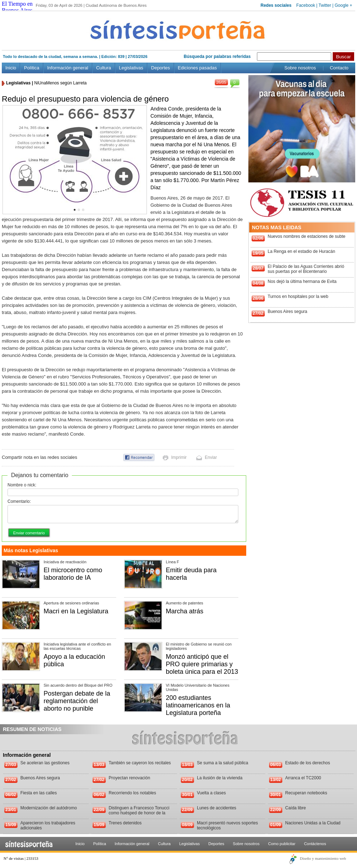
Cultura (104, 68)
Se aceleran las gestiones (45, 763)
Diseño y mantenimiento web (323, 858)
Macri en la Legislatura (76, 611)
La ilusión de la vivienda (220, 778)
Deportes (161, 68)
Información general (68, 68)
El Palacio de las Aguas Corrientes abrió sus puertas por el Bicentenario (306, 269)
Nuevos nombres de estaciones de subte (306, 236)
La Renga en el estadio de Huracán (301, 251)
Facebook (306, 5)
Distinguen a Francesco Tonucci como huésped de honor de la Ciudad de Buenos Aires (139, 813)
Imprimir (179, 457)
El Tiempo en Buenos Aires (17, 7)
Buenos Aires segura (287, 312)
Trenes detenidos (125, 823)
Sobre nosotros (300, 68)
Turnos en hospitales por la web (298, 296)
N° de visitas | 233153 (21, 858)
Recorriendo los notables (132, 793)
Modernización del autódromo (49, 808)
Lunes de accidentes (217, 808)
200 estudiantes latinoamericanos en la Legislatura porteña (198, 705)
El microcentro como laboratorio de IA (73, 574)
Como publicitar (282, 844)
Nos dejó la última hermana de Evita (302, 281)
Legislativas (131, 68)
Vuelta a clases (211, 793)
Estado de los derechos (308, 763)
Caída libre (296, 808)
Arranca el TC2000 (303, 778)
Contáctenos (315, 844)
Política (32, 68)
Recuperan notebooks (306, 793)
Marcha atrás (185, 611)
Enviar (211, 457)
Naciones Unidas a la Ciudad (313, 823)
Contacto (339, 68)
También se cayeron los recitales (140, 763)
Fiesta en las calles (39, 793)
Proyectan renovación (129, 778)
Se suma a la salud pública (222, 763)
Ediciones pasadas (197, 68)
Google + (343, 5)
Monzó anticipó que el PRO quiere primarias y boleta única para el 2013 (202, 664)
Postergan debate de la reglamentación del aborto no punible (77, 701)
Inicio (11, 68)
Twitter (325, 5)
